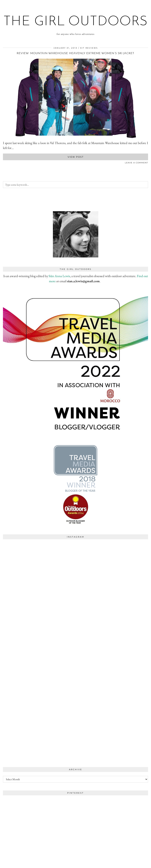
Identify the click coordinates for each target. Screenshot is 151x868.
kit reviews (89, 48)
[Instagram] (39, 578)
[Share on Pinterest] (8, 163)
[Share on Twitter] (6, 163)
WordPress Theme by (128, 864)
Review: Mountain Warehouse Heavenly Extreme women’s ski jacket (75, 53)
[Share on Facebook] (4, 163)
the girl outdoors (76, 22)
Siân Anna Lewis (59, 276)
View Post (76, 157)
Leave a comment (136, 163)
